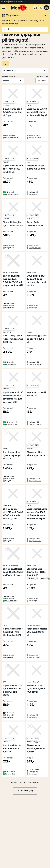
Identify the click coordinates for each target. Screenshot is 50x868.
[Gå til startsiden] (19, 8)
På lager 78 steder (11, 424)
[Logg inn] (41, 8)
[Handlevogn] (46, 8)
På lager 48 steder (12, 774)
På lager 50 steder (35, 481)
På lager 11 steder (35, 248)
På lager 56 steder (35, 138)
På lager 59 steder (35, 541)
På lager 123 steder (12, 194)
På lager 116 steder (12, 138)
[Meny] (4, 8)
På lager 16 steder (35, 364)
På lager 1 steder (11, 364)
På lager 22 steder (35, 424)
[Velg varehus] (35, 8)
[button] (25, 71)
